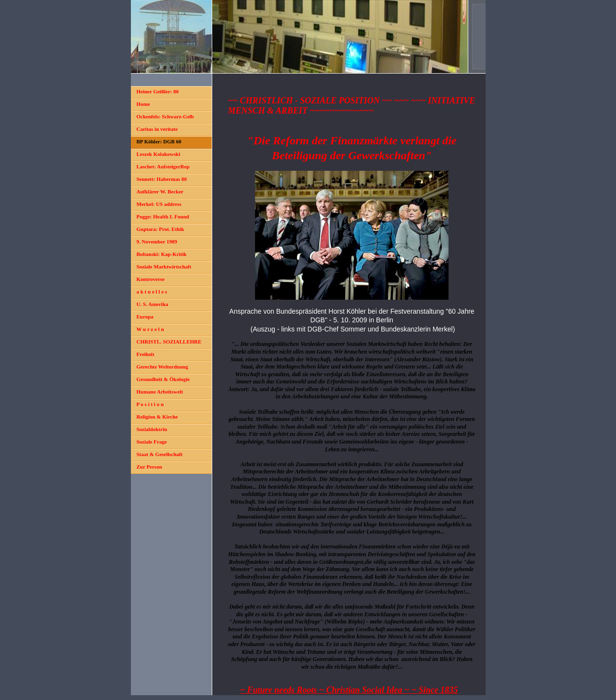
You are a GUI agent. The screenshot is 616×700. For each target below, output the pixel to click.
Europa (145, 317)
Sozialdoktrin (152, 429)
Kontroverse (151, 279)
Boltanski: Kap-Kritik (162, 254)
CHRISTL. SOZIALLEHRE (169, 342)
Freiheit (146, 354)
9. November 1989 (157, 242)
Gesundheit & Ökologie (163, 379)
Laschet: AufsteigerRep (163, 166)
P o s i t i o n (150, 404)
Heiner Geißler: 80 (158, 91)
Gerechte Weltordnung (162, 367)
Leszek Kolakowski (159, 154)
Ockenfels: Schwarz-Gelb (165, 116)
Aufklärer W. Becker (160, 191)
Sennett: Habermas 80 (162, 179)
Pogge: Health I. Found (163, 216)
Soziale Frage (152, 442)
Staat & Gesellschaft (160, 454)
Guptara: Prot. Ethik (160, 229)
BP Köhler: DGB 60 (159, 141)
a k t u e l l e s (152, 292)
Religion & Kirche (157, 417)
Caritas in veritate (157, 129)
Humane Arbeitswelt (160, 392)
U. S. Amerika (153, 304)
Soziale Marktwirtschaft (164, 267)
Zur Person (149, 467)
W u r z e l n (150, 329)
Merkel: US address (159, 204)
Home (143, 104)
